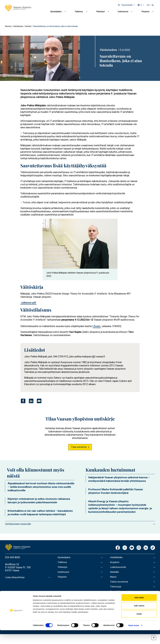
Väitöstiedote (108, 50)
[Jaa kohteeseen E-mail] (39, 401)
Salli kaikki (139, 611)
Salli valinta (139, 619)
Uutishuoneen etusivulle (18, 524)
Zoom (97, 326)
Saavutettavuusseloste (122, 594)
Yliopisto (145, 12)
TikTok (153, 548)
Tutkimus (79, 12)
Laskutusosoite (118, 568)
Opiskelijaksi (56, 12)
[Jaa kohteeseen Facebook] (23, 401)
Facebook (118, 548)
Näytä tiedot (134, 639)
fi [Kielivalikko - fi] (141, 5)
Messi (113, 578)
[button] (40, 58)
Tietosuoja (116, 589)
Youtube (132, 548)
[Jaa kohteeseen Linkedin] (31, 401)
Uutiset (28, 26)
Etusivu (8, 26)
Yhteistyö (100, 12)
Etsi (148, 5)
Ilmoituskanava (118, 599)
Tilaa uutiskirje (79, 447)
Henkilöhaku (117, 557)
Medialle (115, 573)
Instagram (139, 548)
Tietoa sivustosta (120, 584)
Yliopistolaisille (127, 5)
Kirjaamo (115, 563)
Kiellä (139, 628)
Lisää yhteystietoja (15, 577)
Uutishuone (123, 12)
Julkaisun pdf (28, 303)
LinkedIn (146, 548)
